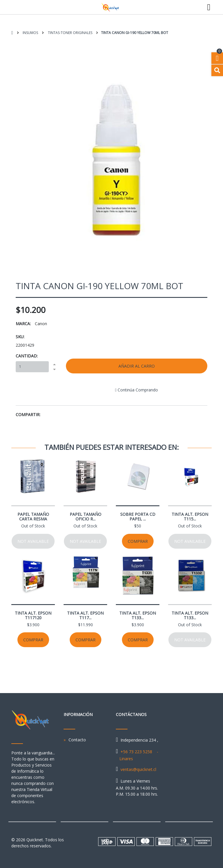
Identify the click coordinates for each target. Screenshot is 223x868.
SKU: (20, 337)
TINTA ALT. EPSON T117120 (33, 615)
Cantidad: (27, 356)
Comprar (138, 541)
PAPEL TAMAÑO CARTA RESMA (33, 517)
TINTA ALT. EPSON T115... (190, 517)
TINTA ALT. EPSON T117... (85, 615)
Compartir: (28, 415)
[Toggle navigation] (209, 7)
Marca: (23, 324)
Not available (33, 541)
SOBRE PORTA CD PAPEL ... (138, 517)
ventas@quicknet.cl (138, 769)
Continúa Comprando (136, 390)
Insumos (30, 33)
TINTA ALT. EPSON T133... (138, 615)
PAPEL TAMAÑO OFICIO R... (86, 517)
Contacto (77, 740)
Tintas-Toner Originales (70, 33)
